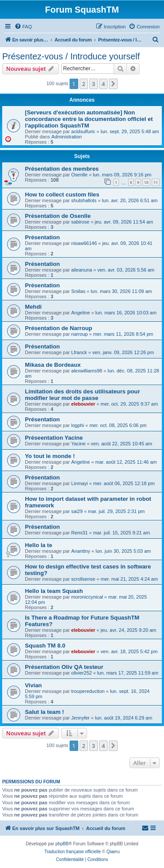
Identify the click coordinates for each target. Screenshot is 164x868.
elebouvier (83, 404)
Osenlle (79, 175)
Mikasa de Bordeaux (53, 365)
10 (146, 182)
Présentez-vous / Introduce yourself (71, 56)
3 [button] (93, 84)
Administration (67, 137)
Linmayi (80, 483)
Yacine (79, 444)
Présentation (42, 237)
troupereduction (88, 691)
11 (156, 182)
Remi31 (80, 533)
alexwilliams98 (87, 371)
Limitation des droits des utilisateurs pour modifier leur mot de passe (82, 395)
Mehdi (33, 307)
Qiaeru (113, 852)
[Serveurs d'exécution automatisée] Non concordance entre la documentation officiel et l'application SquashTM (89, 119)
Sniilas (78, 291)
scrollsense (83, 579)
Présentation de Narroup (59, 328)
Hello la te (38, 545)
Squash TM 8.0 (45, 646)
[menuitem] (23, 27)
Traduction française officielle (73, 852)
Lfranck (79, 352)
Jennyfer (80, 718)
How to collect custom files (62, 195)
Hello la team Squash (54, 591)
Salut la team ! (44, 712)
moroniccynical (87, 597)
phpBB (62, 844)
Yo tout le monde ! (50, 456)
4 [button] (103, 84)
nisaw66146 (84, 243)
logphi (78, 425)
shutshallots (84, 200)
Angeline (81, 313)
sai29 (77, 511)
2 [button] (84, 84)
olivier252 (82, 673)
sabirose (80, 222)
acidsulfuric (83, 131)
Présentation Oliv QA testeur (64, 667)
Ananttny (81, 551)
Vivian (33, 685)
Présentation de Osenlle (58, 216)
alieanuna (82, 270)
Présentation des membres (62, 169)
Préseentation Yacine (54, 438)
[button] (113, 84)
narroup (80, 334)
